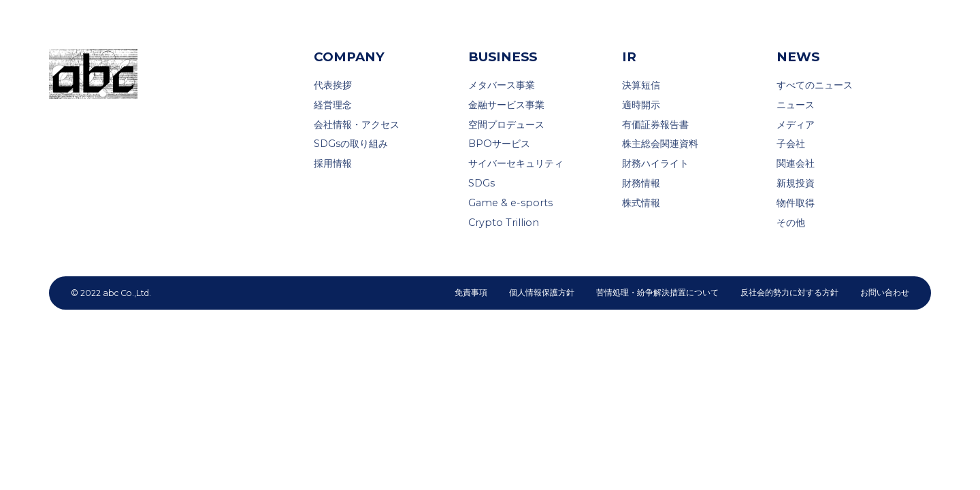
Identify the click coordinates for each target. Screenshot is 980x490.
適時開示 (641, 105)
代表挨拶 (333, 85)
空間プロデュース (506, 125)
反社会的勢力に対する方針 (789, 292)
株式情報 (641, 203)
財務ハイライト (655, 163)
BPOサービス (499, 144)
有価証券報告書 (655, 125)
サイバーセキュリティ (516, 163)
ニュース (796, 105)
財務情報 (641, 183)
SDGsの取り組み (351, 144)
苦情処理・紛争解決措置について (657, 292)
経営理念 (333, 105)
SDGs (481, 183)
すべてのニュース (815, 85)
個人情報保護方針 (542, 292)
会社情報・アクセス (357, 125)
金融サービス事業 (506, 105)
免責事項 (471, 292)
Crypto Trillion (504, 223)
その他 (791, 223)
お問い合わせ (885, 292)
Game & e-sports (510, 203)
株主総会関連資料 (660, 144)
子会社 (791, 144)
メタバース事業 (502, 85)
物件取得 (796, 203)
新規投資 (796, 183)
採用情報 (333, 163)
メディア (796, 125)
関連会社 (796, 163)
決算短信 (641, 85)
